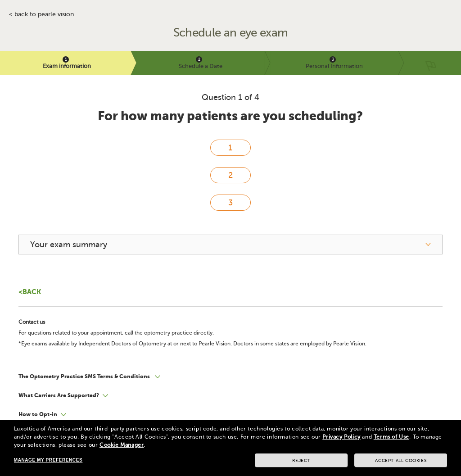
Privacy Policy (341, 437)
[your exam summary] (230, 245)
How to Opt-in (38, 414)
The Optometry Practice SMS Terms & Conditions (85, 376)
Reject (301, 460)
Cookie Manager (122, 445)
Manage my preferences (48, 460)
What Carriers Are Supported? (59, 395)
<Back (30, 292)
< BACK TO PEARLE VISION (41, 14)
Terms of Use (391, 437)
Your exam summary (69, 245)
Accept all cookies (401, 460)
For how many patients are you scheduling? (230, 116)
